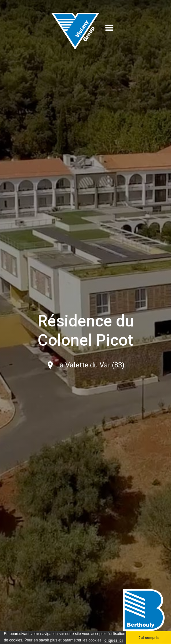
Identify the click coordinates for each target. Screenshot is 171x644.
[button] (110, 28)
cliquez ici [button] (114, 640)
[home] (75, 28)
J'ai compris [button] (149, 638)
